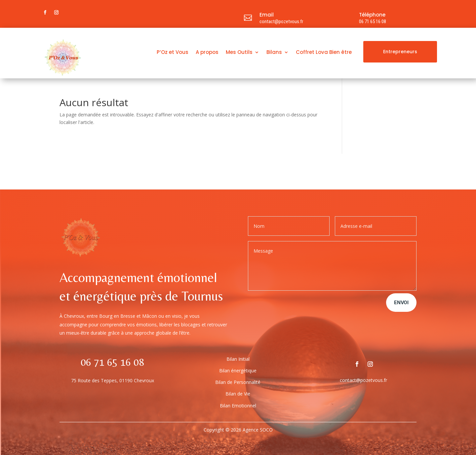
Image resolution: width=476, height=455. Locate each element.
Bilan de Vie (238, 394)
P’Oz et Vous (173, 53)
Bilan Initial (238, 359)
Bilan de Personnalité (238, 382)
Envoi (401, 302)
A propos (207, 53)
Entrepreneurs (400, 52)
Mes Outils (239, 53)
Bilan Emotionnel (238, 406)
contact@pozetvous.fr (281, 21)
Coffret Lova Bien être (324, 53)
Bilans (274, 53)
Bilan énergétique (238, 371)
